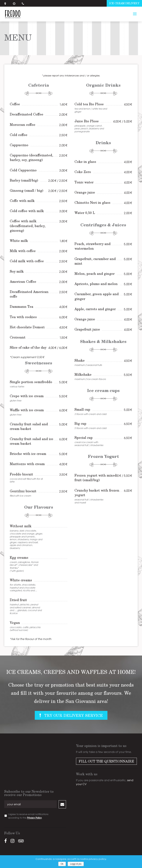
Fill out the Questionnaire (106, 761)
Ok (62, 864)
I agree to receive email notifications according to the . (28, 816)
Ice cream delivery (124, 3)
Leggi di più (76, 864)
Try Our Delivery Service (73, 715)
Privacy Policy (34, 818)
